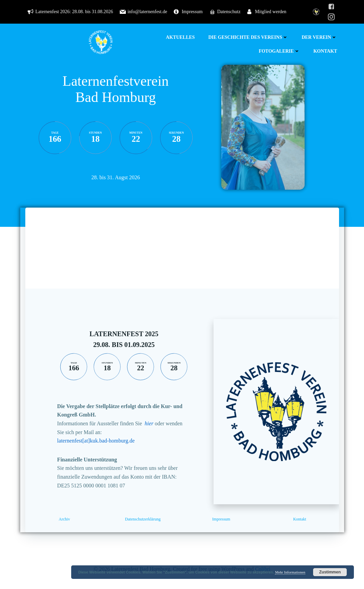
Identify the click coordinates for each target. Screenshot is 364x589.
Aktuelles (180, 37)
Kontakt (325, 51)
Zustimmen (330, 572)
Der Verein (319, 37)
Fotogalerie (279, 51)
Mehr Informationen (290, 572)
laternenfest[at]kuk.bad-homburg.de (96, 441)
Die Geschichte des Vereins (248, 37)
